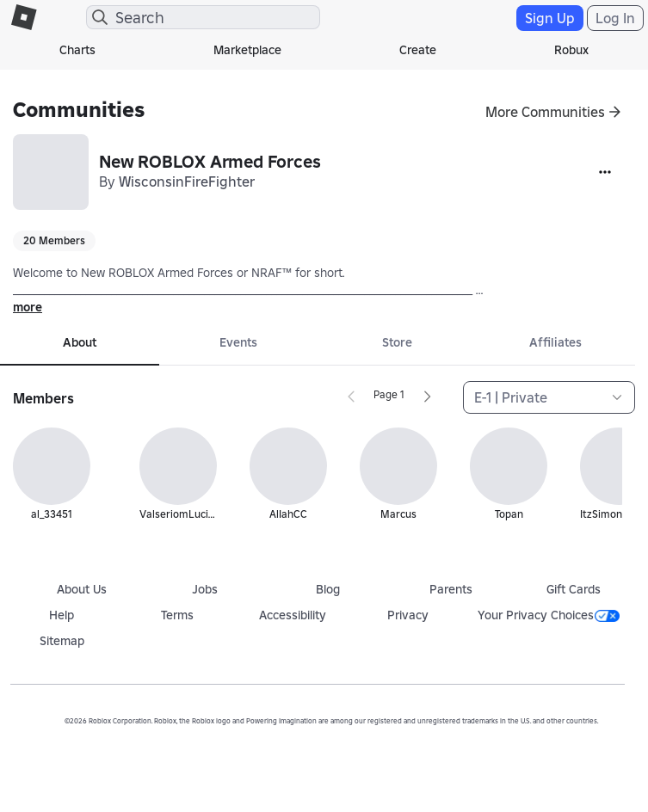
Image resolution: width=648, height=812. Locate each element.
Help (62, 615)
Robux (571, 50)
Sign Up (550, 18)
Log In (615, 18)
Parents (451, 589)
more (28, 307)
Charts (77, 50)
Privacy (408, 615)
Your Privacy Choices (549, 615)
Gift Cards (574, 589)
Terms (177, 615)
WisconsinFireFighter (187, 181)
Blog (328, 589)
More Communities (545, 112)
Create (418, 50)
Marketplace (247, 50)
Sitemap (62, 641)
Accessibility (293, 615)
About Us (82, 589)
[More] (605, 172)
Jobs (205, 589)
